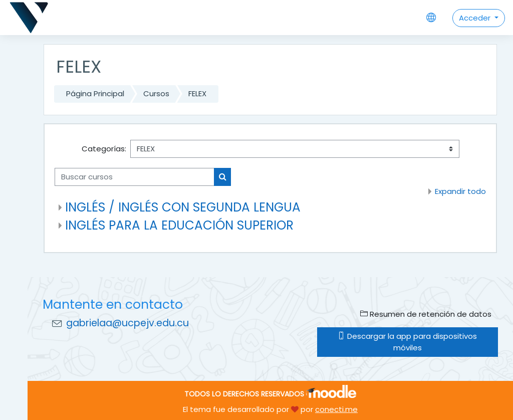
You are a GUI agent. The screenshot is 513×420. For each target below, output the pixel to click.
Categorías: (104, 149)
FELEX (197, 93)
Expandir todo (460, 191)
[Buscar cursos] (135, 177)
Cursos (156, 93)
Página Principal (95, 93)
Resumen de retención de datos (426, 314)
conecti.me (336, 409)
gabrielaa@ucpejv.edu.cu (127, 323)
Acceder (476, 18)
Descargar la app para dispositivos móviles (407, 342)
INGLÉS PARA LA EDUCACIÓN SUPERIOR (179, 225)
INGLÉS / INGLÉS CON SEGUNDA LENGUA (183, 207)
